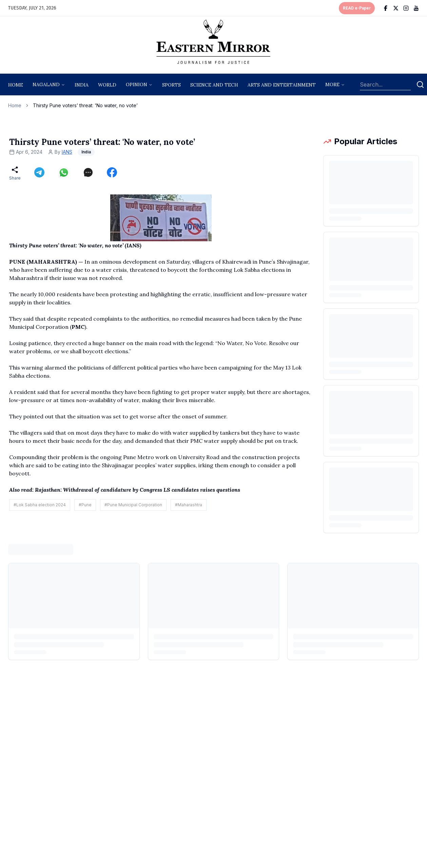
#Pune (85, 505)
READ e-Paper (357, 8)
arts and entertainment (282, 85)
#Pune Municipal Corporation (133, 505)
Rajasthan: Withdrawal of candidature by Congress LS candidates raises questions (138, 490)
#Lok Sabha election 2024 (40, 505)
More (332, 84)
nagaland (46, 84)
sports (171, 85)
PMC (78, 327)
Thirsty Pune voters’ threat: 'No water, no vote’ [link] (85, 105)
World (107, 85)
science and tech (214, 85)
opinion (137, 84)
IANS (67, 152)
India (82, 85)
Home (16, 85)
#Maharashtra (189, 505)
